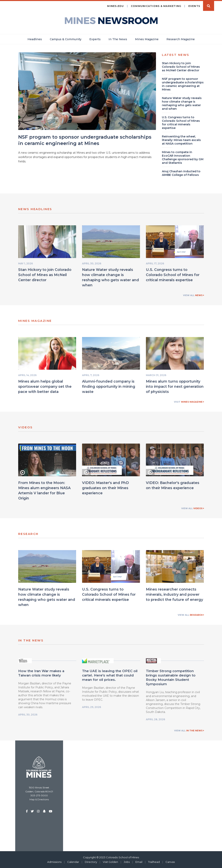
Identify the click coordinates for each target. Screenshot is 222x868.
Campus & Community (66, 39)
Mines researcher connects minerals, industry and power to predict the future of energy (174, 596)
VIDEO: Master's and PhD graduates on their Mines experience (105, 490)
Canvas (170, 862)
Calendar (73, 862)
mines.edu (115, 6)
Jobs (127, 862)
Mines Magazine (147, 39)
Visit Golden (110, 862)
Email (139, 862)
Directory (91, 862)
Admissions (54, 862)
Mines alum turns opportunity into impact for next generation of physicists (175, 388)
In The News (118, 39)
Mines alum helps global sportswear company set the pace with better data (45, 388)
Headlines (35, 39)
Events (194, 6)
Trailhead (154, 862)
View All (194, 295)
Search (209, 6)
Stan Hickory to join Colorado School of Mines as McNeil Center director (45, 276)
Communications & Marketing (156, 6)
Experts (95, 39)
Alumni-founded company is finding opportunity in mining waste (109, 388)
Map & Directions (39, 799)
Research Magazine (181, 39)
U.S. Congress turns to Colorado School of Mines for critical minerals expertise (173, 276)
